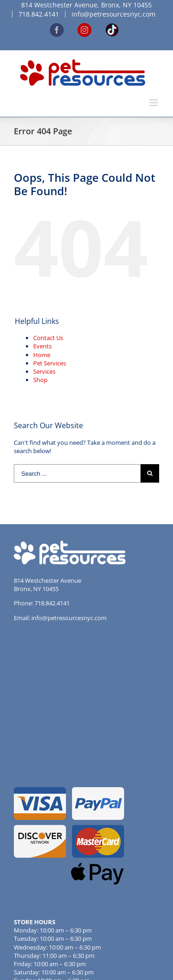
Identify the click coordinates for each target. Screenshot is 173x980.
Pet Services (50, 363)
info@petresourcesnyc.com (69, 618)
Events (42, 346)
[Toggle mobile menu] (154, 103)
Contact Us (48, 338)
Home (42, 355)
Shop (40, 380)
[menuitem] (86, 5)
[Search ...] (77, 473)
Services (44, 371)
